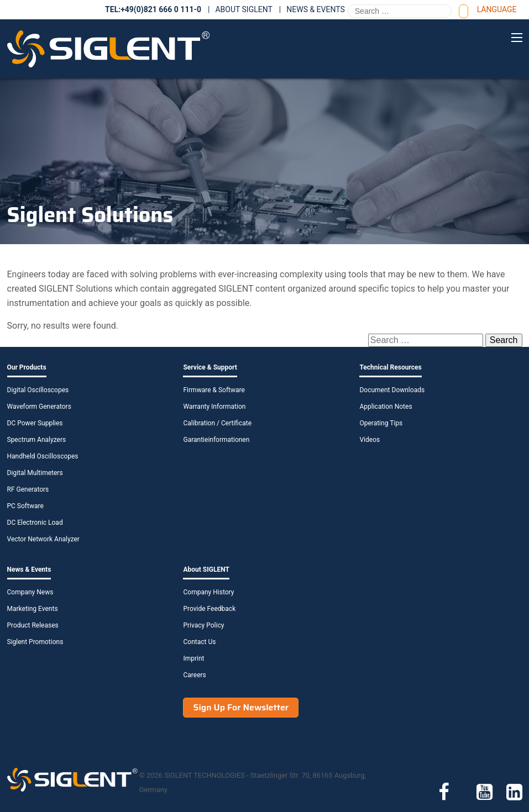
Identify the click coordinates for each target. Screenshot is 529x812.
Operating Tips (381, 423)
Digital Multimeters (35, 473)
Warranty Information (214, 407)
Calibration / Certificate (217, 423)
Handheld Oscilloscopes (43, 456)
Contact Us (199, 642)
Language (497, 9)
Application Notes (386, 407)
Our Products (27, 367)
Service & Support (210, 367)
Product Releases (33, 625)
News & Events (316, 9)
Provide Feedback (209, 609)
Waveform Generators (39, 407)
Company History (208, 592)
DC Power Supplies (35, 423)
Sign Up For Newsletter (241, 707)
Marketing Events (33, 609)
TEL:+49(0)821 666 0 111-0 (153, 9)
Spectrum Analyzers (37, 440)
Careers (194, 675)
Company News (30, 592)
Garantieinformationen (216, 440)
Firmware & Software (214, 390)
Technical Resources (390, 367)
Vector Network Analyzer (43, 539)
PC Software (25, 506)
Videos (370, 440)
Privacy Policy (203, 625)
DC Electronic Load (35, 523)
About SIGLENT (243, 9)
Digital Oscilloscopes (38, 390)
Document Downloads (392, 390)
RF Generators (28, 489)
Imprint (193, 658)
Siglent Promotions (35, 642)
